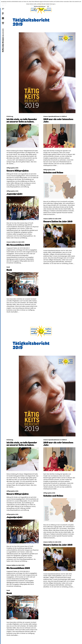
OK (48, 6)
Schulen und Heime (16, 171)
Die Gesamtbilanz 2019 (55, 244)
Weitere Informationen (40, 6)
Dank (46, 269)
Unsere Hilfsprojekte (54, 170)
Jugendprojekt (51, 193)
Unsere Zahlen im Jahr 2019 (21, 219)
